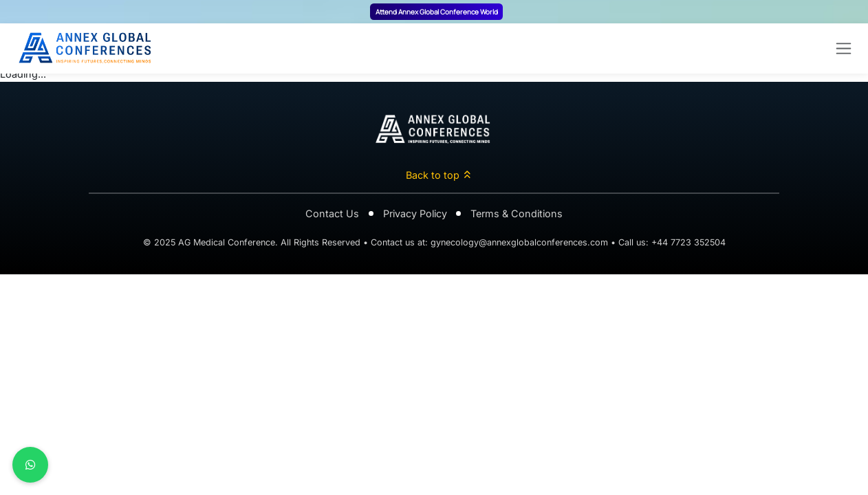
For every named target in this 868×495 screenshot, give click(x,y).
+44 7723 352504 (688, 242)
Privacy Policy (415, 213)
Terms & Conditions (517, 213)
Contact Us (332, 213)
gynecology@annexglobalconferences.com (519, 242)
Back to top (439, 175)
